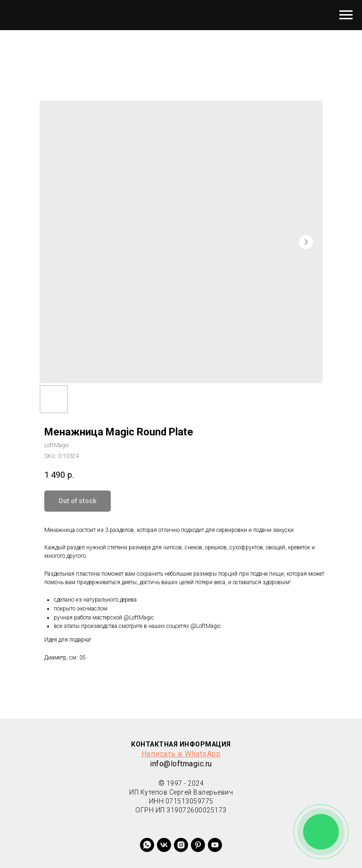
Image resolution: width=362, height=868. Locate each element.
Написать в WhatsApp (181, 754)
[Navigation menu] (346, 15)
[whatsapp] (147, 845)
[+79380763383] (198, 845)
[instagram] (181, 845)
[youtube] (215, 845)
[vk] (164, 845)
